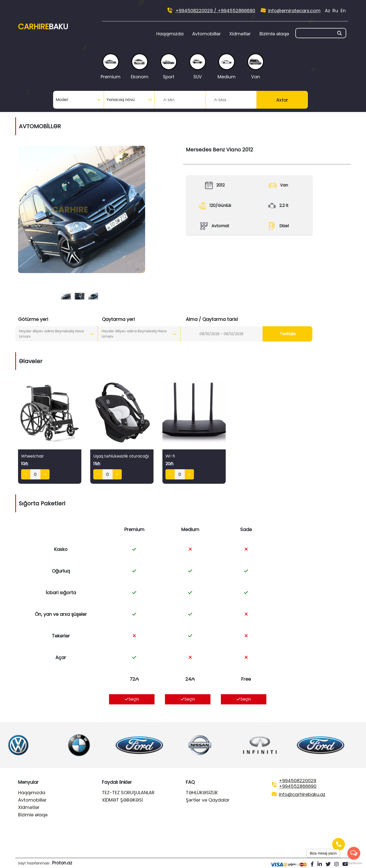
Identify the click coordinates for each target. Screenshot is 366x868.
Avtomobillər (207, 34)
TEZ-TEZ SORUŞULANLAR (128, 793)
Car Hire (43, 27)
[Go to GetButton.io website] (354, 863)
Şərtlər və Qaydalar (208, 800)
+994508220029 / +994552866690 (215, 11)
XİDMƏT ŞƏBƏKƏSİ (122, 800)
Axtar (282, 100)
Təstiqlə (288, 334)
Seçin (132, 699)
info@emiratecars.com (294, 11)
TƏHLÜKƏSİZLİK (202, 793)
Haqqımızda (170, 34)
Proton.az (62, 863)
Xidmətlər (240, 34)
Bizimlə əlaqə (274, 34)
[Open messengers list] (354, 853)
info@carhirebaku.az (302, 794)
